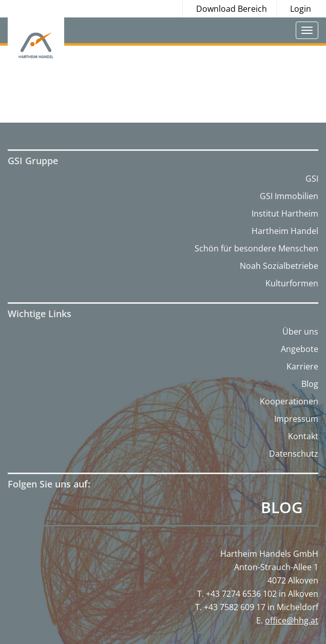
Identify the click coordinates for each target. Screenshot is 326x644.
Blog (310, 384)
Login (301, 9)
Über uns (300, 331)
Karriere (302, 366)
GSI (312, 179)
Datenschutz (294, 454)
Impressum (296, 419)
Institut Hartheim (285, 213)
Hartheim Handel (285, 231)
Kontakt (303, 436)
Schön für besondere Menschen (256, 248)
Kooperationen (289, 401)
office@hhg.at (292, 620)
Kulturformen (292, 283)
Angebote (300, 349)
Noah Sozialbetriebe (279, 266)
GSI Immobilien (289, 196)
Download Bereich (232, 9)
